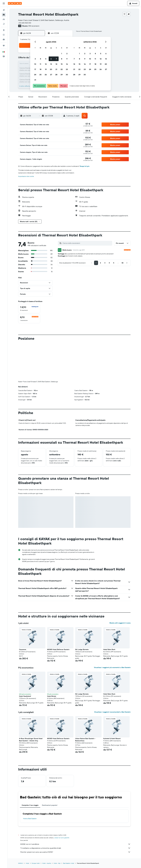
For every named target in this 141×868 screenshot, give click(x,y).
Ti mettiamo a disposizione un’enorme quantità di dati (75, 812)
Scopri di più (85, 166)
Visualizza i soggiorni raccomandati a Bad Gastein (112, 676)
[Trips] (4, 46)
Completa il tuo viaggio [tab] (30, 769)
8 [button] (62, 59)
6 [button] (51, 59)
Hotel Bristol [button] (52, 660)
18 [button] (40, 69)
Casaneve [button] (23, 613)
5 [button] (46, 59)
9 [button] (67, 59)
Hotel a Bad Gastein (30, 782)
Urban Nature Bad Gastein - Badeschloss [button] (85, 703)
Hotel (27, 827)
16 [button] (67, 64)
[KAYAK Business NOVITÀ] (4, 39)
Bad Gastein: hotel (69, 827)
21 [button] (56, 69)
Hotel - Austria (47, 827)
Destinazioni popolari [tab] (50, 769)
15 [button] (62, 64)
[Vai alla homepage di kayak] (15, 3)
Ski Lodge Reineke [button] (82, 613)
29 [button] (62, 75)
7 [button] (56, 59)
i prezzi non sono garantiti (62, 801)
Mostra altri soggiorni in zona (120, 587)
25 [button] (40, 75)
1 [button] (62, 54)
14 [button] (56, 64)
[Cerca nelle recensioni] (87, 243)
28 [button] (56, 75)
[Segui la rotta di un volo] (4, 35)
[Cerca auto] (4, 19)
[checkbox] (29, 309)
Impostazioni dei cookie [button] (26, 176)
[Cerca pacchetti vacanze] (4, 24)
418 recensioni (34, 26)
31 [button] (35, 80)
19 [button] (46, 69)
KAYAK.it (21, 827)
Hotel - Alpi (57, 827)
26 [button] (46, 75)
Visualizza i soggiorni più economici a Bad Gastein (112, 631)
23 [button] (67, 69)
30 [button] (67, 75)
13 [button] (51, 64)
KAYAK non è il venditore (75, 808)
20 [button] (51, 69)
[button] (4, 3)
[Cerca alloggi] (4, 15)
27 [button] (51, 75)
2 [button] (67, 54)
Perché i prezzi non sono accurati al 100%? (75, 816)
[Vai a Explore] (4, 30)
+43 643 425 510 (25, 23)
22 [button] (62, 69)
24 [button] (35, 75)
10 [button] (35, 64)
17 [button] (35, 69)
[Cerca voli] (4, 10)
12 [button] (46, 64)
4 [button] (40, 59)
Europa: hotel (36, 827)
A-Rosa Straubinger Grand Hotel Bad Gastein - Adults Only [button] (31, 703)
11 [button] (40, 64)
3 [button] (35, 59)
